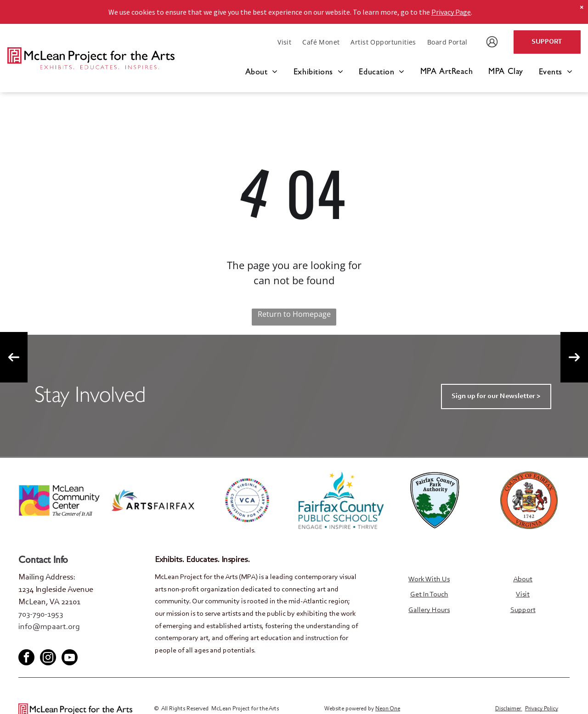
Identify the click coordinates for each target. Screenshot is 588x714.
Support (523, 610)
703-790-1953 (41, 615)
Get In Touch (429, 595)
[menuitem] (284, 42)
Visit (523, 595)
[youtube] (55, 641)
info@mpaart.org (49, 627)
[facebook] (25, 641)
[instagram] (48, 658)
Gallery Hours (429, 610)
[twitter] (40, 641)
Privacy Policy (542, 708)
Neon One (388, 708)
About (523, 579)
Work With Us (429, 579)
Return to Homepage (294, 314)
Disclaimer (508, 708)
